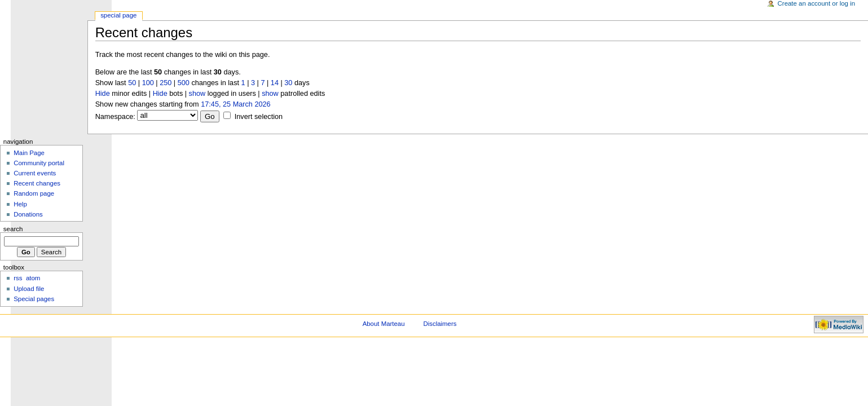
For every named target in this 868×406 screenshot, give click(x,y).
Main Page (29, 153)
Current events (35, 173)
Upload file (29, 289)
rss (18, 278)
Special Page (118, 15)
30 (288, 83)
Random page (34, 193)
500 (184, 83)
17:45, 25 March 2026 (235, 104)
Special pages (34, 299)
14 (275, 83)
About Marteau (384, 324)
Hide (103, 94)
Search (13, 229)
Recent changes (37, 183)
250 (166, 83)
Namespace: (115, 117)
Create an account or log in (817, 3)
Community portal (39, 163)
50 (132, 83)
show (197, 94)
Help (20, 204)
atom (33, 278)
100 (148, 83)
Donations (28, 214)
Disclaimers (440, 324)
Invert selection (259, 117)
